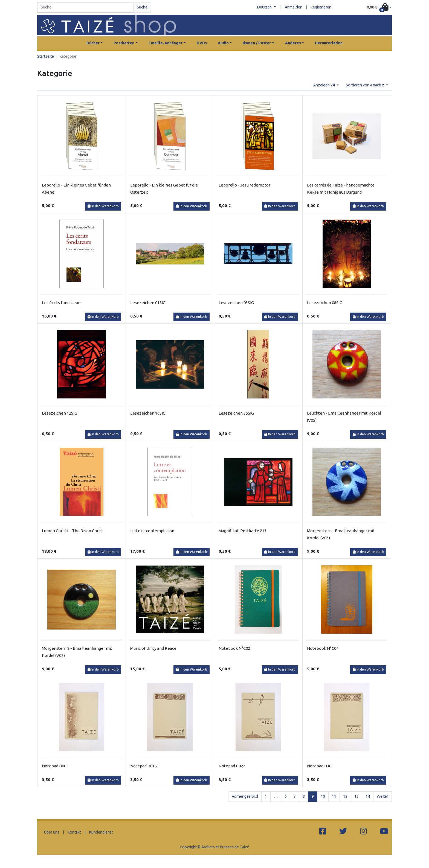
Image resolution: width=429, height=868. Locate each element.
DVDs (202, 43)
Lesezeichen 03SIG (236, 303)
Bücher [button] (93, 43)
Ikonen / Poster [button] (257, 43)
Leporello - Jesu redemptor (244, 185)
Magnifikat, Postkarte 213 (243, 531)
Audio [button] (223, 43)
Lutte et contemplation (152, 531)
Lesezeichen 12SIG (60, 413)
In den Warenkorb (103, 206)
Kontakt (74, 832)
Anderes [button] (293, 43)
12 (345, 796)
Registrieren (321, 7)
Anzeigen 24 (324, 85)
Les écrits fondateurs (62, 303)
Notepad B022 (232, 766)
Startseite (46, 56)
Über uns (52, 832)
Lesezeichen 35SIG (236, 413)
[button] (379, 8)
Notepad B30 (319, 766)
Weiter (382, 796)
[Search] (85, 7)
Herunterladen (329, 43)
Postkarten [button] (124, 43)
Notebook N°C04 (323, 648)
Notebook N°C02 (234, 648)
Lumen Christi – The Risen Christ (73, 531)
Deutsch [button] (265, 7)
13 (356, 796)
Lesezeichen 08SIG (325, 303)
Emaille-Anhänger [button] (166, 43)
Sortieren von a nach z (365, 85)
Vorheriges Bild (245, 796)
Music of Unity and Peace (153, 648)
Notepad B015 (144, 766)
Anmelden (294, 7)
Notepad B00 (54, 766)
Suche (142, 7)
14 (368, 796)
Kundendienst (101, 832)
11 (334, 796)
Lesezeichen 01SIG (148, 303)
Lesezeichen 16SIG (148, 413)
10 (323, 796)
